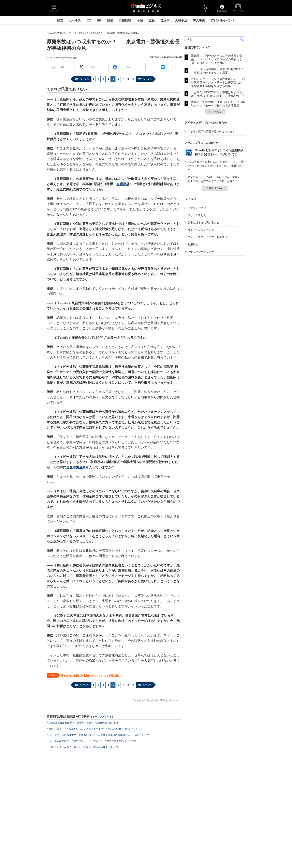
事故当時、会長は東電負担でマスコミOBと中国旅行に (91, 676)
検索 (242, 39)
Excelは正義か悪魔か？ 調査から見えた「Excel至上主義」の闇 (84, 723)
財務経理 (125, 20)
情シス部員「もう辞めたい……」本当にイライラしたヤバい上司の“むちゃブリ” (93, 729)
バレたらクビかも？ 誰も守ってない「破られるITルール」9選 (84, 747)
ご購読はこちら (215, 188)
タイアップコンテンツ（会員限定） (209, 237)
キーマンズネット (102, 717)
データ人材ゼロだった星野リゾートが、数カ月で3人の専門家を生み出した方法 (93, 741)
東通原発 (123, 184)
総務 (110, 20)
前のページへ (82, 79)
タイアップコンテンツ (201, 230)
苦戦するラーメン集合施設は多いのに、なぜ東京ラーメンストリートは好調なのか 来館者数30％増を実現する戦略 (218, 83)
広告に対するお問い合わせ (203, 223)
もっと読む (215, 112)
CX (89, 20)
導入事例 (199, 20)
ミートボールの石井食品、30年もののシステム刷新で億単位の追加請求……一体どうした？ (99, 735)
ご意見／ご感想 (197, 208)
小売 (140, 20)
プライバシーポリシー (201, 252)
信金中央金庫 (76, 467)
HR (99, 20)
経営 (60, 20)
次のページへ (145, 79)
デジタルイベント (223, 20)
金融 (151, 20)
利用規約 (193, 244)
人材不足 (181, 20)
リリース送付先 (197, 215)
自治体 (165, 20)
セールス (75, 20)
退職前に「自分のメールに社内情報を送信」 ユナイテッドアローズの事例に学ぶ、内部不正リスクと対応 (217, 59)
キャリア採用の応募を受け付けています (211, 132)
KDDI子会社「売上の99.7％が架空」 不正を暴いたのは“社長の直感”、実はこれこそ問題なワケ (216, 166)
